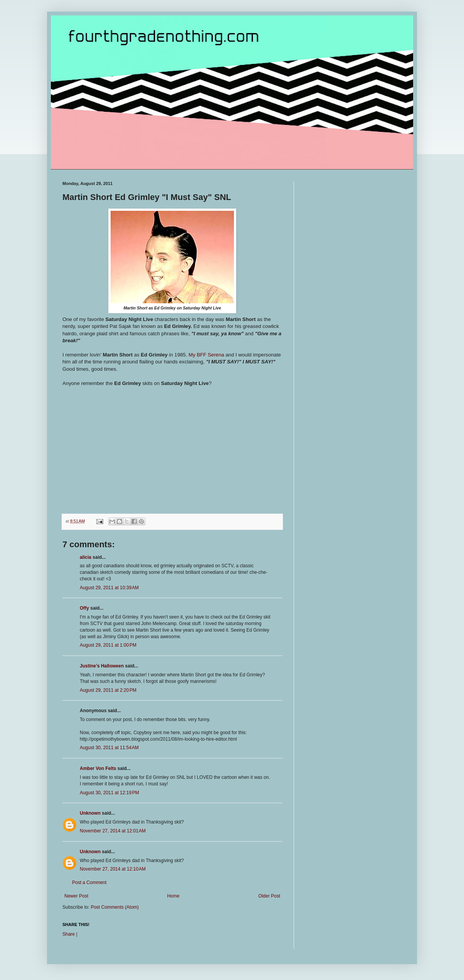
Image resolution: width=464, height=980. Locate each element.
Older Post (269, 896)
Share (69, 934)
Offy (84, 608)
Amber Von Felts (98, 768)
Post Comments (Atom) (115, 907)
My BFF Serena (206, 355)
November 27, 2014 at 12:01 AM (113, 831)
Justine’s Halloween (102, 666)
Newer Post (76, 896)
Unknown (90, 813)
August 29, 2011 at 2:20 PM (108, 690)
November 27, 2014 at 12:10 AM (113, 869)
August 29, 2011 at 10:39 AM (109, 588)
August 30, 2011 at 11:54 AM (109, 748)
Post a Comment (89, 883)
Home (173, 896)
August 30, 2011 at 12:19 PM (109, 793)
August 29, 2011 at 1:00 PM (108, 645)
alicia (86, 557)
